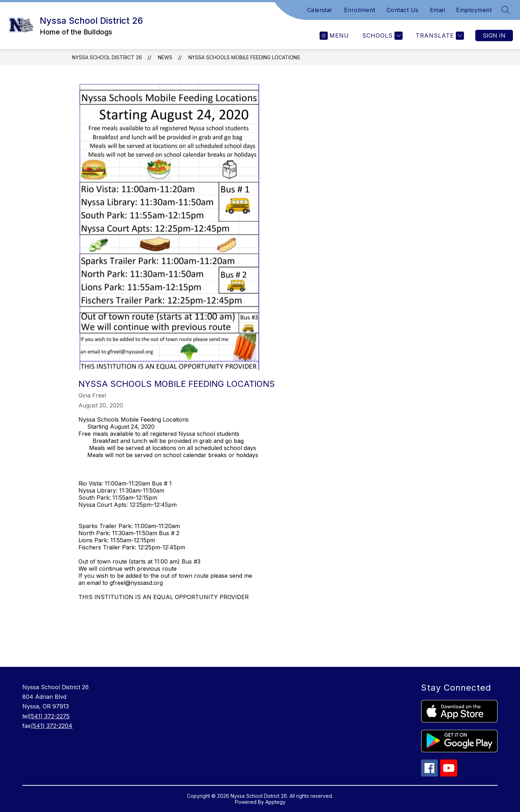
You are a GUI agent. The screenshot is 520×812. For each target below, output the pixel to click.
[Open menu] (334, 36)
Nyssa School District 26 (107, 57)
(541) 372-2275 (49, 716)
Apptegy (275, 802)
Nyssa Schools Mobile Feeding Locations (244, 57)
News (165, 57)
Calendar (320, 10)
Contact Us (403, 10)
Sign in (494, 35)
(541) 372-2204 (52, 726)
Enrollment (360, 10)
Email (438, 10)
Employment (474, 10)
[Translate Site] (439, 36)
